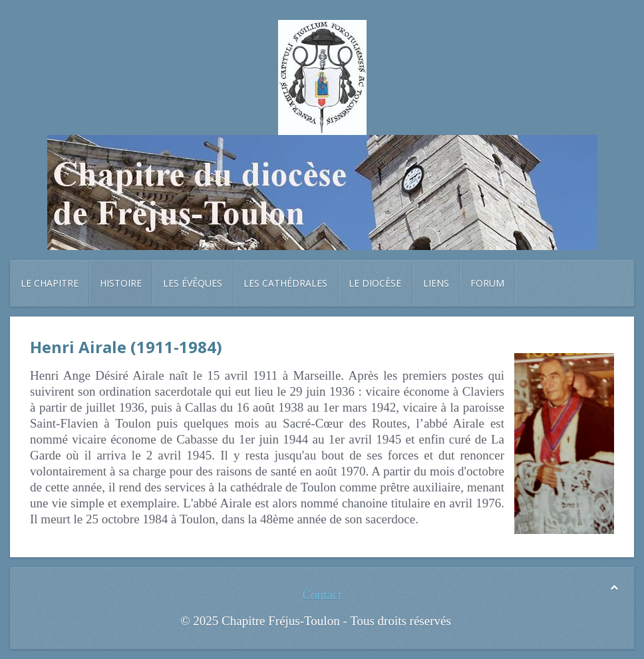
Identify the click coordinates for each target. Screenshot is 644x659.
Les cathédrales (285, 283)
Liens (436, 283)
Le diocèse (375, 283)
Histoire (121, 283)
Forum (487, 283)
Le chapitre (50, 283)
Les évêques (193, 283)
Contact (322, 595)
